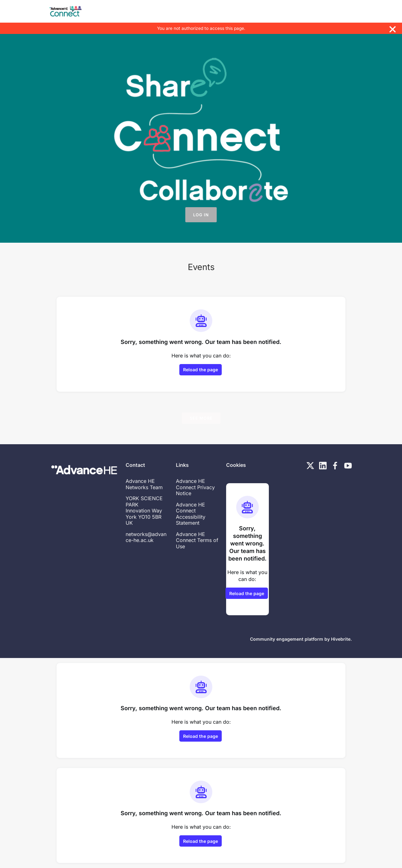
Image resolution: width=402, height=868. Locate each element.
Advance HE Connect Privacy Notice (195, 487)
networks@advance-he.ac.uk (146, 537)
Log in (201, 215)
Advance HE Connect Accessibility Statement (191, 514)
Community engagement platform (287, 639)
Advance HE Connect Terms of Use (197, 540)
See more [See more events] (201, 418)
